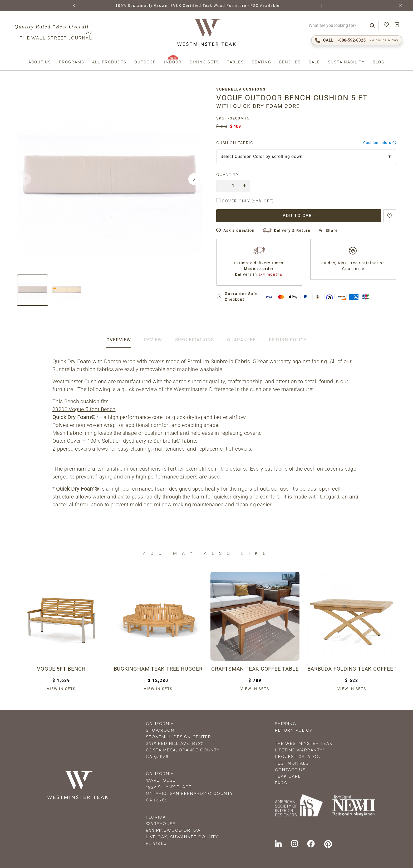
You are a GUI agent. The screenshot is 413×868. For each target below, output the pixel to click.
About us (40, 62)
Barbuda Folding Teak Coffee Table (352, 669)
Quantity (228, 175)
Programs (72, 62)
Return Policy (294, 730)
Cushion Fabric (236, 143)
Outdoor (145, 62)
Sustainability (346, 62)
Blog (379, 62)
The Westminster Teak (304, 744)
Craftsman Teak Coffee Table (255, 669)
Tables (235, 62)
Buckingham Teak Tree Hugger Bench (158, 669)
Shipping (286, 724)
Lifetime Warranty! (300, 750)
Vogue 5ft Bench (61, 669)
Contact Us (290, 770)
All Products (109, 62)
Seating (262, 62)
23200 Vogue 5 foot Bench (84, 409)
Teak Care (288, 776)
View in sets (61, 689)
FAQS (281, 783)
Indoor (173, 62)
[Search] (372, 26)
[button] (74, 6)
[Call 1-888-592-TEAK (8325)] (357, 40)
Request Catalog (298, 757)
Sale (314, 62)
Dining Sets (204, 62)
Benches (290, 62)
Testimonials (292, 763)
